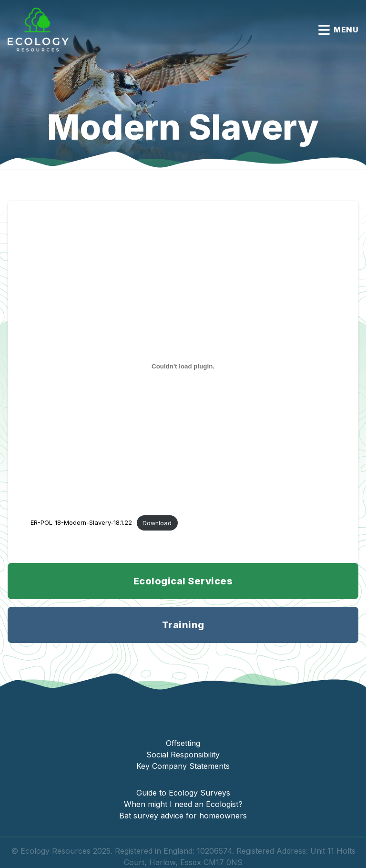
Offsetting (183, 743)
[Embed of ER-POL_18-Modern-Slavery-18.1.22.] (183, 367)
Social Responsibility (183, 755)
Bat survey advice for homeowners (183, 816)
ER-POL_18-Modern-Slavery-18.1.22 (81, 523)
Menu (338, 30)
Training (183, 625)
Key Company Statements (183, 766)
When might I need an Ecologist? (183, 804)
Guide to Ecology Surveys (183, 793)
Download (157, 523)
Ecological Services (183, 581)
